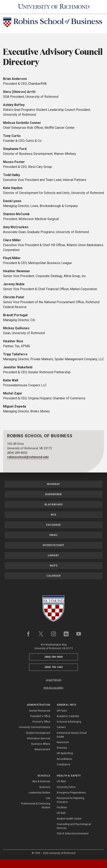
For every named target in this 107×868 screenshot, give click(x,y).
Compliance (63, 764)
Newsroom (63, 742)
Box (54, 515)
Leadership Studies (39, 793)
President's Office (40, 716)
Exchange (53, 525)
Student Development (38, 733)
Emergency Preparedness (71, 793)
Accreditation (64, 759)
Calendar (54, 576)
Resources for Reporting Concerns (70, 800)
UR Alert (61, 781)
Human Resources (40, 711)
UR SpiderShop (65, 753)
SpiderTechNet (53, 545)
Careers (61, 727)
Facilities (62, 807)
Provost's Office (41, 722)
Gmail (54, 535)
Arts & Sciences (41, 781)
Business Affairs (41, 744)
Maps (53, 566)
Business (45, 787)
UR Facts (62, 711)
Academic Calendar (68, 716)
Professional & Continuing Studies (36, 806)
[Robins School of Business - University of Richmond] (53, 23)
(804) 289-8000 (54, 657)
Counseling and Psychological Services (74, 826)
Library (53, 555)
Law (48, 798)
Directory (62, 748)
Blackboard (54, 504)
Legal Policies (54, 680)
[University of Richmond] (53, 7)
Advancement (42, 749)
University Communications (35, 727)
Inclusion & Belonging (69, 722)
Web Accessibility (53, 688)
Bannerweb (53, 494)
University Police (66, 787)
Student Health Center (69, 819)
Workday (53, 484)
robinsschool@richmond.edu (28, 457)
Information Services (39, 738)
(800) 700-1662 (54, 667)
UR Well (61, 813)
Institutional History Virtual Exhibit (72, 735)
